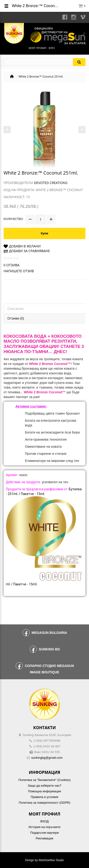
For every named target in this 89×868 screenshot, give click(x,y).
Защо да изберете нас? (44, 786)
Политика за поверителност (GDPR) (45, 803)
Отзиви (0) (16, 318)
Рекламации (44, 838)
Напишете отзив (19, 271)
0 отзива (12, 265)
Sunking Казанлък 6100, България (47, 735)
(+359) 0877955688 (47, 741)
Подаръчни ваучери (44, 833)
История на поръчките (44, 827)
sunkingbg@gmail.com (47, 758)
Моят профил (38, 48)
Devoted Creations (51, 183)
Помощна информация (44, 791)
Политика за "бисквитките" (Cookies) (44, 780)
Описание (16, 309)
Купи (44, 233)
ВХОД (44, 821)
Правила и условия (44, 797)
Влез (52, 48)
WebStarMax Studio (51, 860)
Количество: (14, 219)
